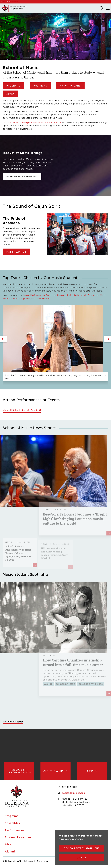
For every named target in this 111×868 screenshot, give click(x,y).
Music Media (73, 295)
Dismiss (82, 858)
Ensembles (12, 823)
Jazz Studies (43, 298)
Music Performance (34, 295)
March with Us (16, 252)
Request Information (19, 771)
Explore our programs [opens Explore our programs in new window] (22, 176)
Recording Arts (22, 298)
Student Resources (18, 837)
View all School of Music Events (20, 410)
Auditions (40, 86)
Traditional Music (55, 295)
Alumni (10, 851)
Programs (13, 86)
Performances (15, 830)
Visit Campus (55, 771)
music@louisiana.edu (73, 793)
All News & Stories (13, 722)
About (9, 844)
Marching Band (70, 86)
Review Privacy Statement (82, 848)
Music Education (90, 295)
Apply (10, 94)
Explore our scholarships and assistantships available (32, 122)
